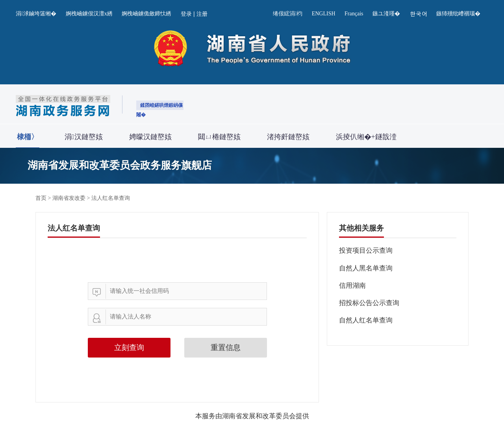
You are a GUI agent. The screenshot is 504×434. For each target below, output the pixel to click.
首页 (41, 198)
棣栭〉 (28, 137)
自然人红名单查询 (366, 320)
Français (354, 14)
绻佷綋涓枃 (288, 14)
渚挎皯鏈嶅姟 (288, 137)
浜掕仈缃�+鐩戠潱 (366, 137)
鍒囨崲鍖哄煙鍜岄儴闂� (159, 106)
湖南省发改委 (69, 198)
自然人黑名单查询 (366, 268)
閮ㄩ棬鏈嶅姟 (219, 137)
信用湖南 (352, 286)
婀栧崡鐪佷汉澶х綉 (89, 14)
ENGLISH (324, 14)
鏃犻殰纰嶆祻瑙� (458, 14)
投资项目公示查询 (366, 251)
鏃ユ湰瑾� (386, 14)
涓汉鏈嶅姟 (84, 137)
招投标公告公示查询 (369, 303)
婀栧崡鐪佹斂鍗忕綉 (146, 14)
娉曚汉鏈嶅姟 (150, 137)
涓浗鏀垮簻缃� (36, 14)
